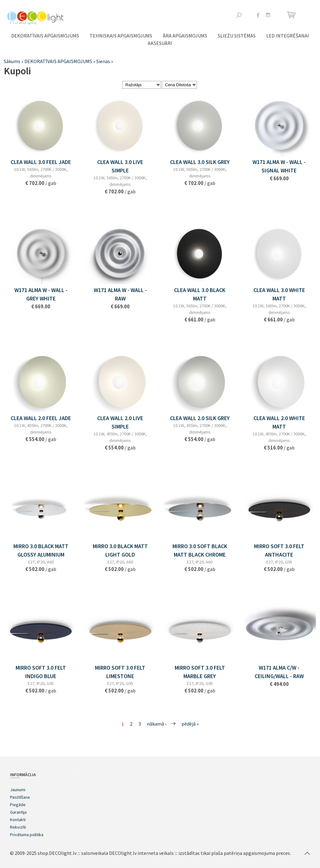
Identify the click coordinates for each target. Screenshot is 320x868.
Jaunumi (18, 790)
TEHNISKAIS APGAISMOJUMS (121, 36)
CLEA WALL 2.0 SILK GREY (200, 418)
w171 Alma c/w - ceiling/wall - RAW (279, 672)
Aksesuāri (160, 43)
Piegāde (18, 805)
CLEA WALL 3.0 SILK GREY (200, 162)
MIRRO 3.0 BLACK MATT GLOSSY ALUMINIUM (41, 550)
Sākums (12, 61)
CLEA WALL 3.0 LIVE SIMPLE (120, 166)
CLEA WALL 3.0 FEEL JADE (41, 162)
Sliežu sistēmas (237, 36)
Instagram (268, 15)
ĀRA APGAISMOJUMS (185, 36)
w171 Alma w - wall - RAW (120, 294)
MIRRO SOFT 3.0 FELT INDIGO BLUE (41, 672)
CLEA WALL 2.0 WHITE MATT (279, 422)
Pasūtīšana (20, 797)
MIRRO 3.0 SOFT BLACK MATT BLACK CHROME (200, 550)
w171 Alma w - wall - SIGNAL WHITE (279, 166)
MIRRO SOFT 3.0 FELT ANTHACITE (279, 550)
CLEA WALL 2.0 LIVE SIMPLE (120, 422)
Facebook (258, 15)
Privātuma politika (27, 835)
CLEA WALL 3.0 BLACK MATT (200, 294)
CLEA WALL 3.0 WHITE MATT (279, 294)
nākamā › (157, 724)
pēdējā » (190, 724)
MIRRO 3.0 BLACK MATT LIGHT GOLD (120, 550)
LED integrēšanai (288, 36)
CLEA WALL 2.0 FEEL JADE (41, 418)
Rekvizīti (18, 827)
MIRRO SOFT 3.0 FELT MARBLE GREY (200, 672)
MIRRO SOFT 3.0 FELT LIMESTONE (120, 672)
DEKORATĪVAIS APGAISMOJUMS (45, 36)
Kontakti (18, 820)
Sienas (103, 61)
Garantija (18, 812)
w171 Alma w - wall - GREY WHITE (41, 294)
